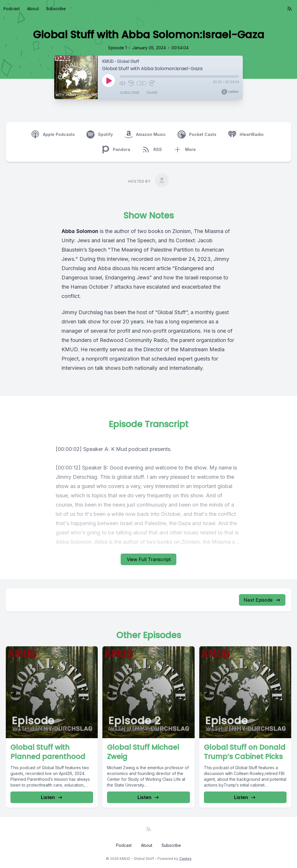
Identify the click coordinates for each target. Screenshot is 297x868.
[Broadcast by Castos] (230, 92)
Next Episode (262, 600)
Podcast (12, 9)
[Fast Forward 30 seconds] (152, 83)
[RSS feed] (289, 9)
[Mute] (122, 83)
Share (152, 93)
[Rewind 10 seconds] (131, 83)
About (33, 9)
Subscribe (56, 9)
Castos (185, 859)
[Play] (108, 81)
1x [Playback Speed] (142, 83)
